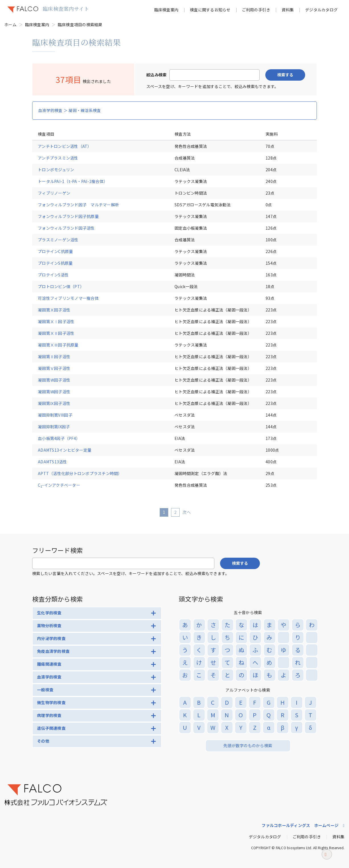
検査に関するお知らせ (210, 10)
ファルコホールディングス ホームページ (300, 825)
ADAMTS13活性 (53, 462)
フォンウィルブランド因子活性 (66, 228)
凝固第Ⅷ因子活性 (58, 392)
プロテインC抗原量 (55, 251)
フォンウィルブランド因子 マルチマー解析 (78, 205)
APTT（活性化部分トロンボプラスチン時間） (80, 473)
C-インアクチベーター (59, 485)
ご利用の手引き (256, 10)
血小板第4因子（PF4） (59, 438)
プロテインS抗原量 (55, 263)
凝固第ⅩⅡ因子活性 (58, 333)
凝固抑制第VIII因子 (55, 415)
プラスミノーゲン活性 (58, 240)
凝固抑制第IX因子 (54, 427)
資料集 (288, 10)
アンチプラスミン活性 (58, 158)
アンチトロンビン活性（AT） (65, 146)
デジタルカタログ (321, 10)
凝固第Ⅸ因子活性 (58, 403)
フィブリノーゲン (54, 193)
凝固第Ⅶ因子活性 (58, 380)
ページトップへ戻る (327, 861)
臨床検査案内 (167, 10)
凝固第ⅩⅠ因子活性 (58, 321)
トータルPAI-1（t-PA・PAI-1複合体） (73, 181)
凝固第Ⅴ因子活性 (58, 368)
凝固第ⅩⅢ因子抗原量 (58, 345)
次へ (187, 512)
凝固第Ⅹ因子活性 (58, 310)
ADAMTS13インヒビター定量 (65, 450)
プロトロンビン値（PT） (61, 286)
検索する (285, 75)
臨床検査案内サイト (66, 9)
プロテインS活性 (53, 275)
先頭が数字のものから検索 (248, 745)
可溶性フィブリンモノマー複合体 (68, 298)
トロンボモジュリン (56, 170)
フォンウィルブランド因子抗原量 (68, 216)
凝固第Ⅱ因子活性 (58, 356)
